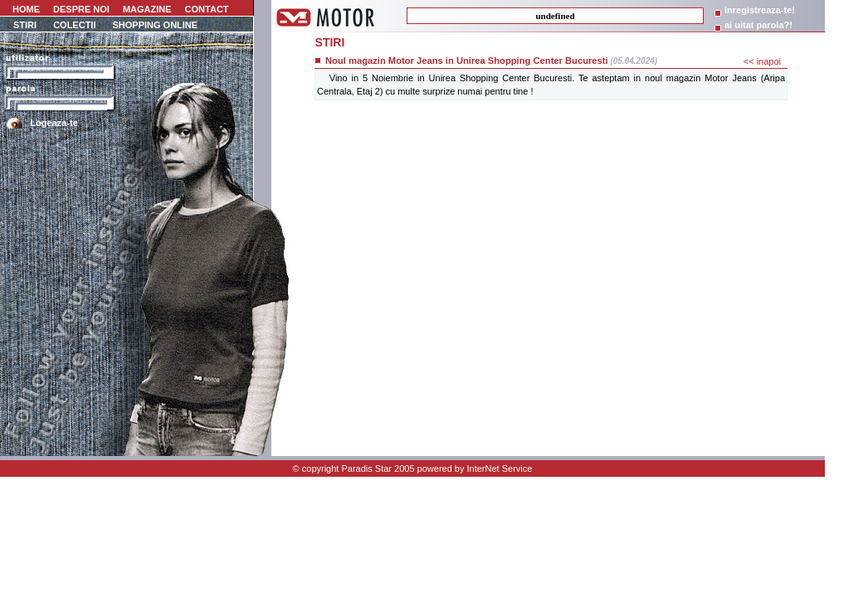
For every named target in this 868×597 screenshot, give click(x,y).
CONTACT (207, 9)
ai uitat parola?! (758, 25)
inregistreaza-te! (760, 10)
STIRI (25, 25)
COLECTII (74, 25)
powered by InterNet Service (475, 468)
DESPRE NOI (81, 9)
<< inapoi (762, 61)
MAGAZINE (147, 9)
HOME (25, 9)
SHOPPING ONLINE (155, 25)
